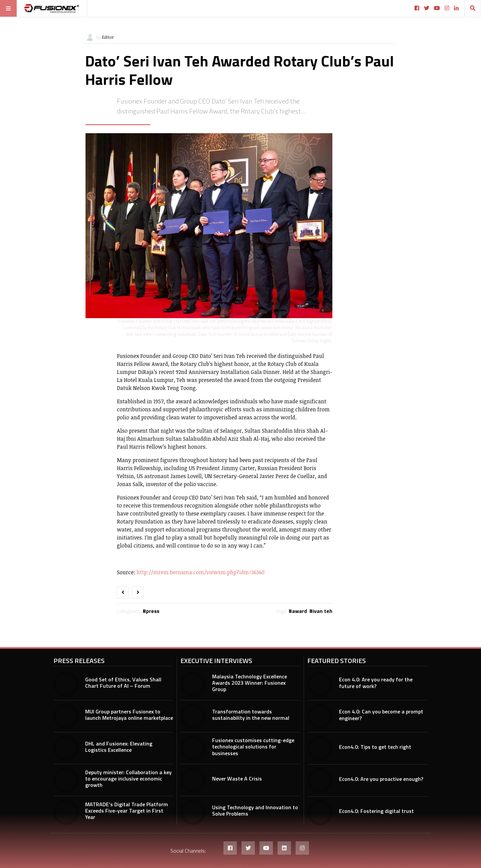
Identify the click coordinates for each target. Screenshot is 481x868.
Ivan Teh (323, 611)
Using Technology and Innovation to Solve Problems (255, 810)
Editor (108, 37)
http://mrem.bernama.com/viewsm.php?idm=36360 (201, 572)
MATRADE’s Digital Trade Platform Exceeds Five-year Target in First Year (127, 811)
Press (153, 611)
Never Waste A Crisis (237, 779)
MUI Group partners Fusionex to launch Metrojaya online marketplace (129, 715)
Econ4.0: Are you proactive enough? (381, 779)
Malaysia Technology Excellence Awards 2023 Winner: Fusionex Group (250, 683)
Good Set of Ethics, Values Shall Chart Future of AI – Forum (123, 683)
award (299, 611)
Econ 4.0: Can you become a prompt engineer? (381, 715)
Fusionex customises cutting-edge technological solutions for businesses (253, 746)
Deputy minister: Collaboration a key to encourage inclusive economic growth (128, 779)
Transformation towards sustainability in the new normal (251, 715)
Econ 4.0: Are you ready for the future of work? (376, 683)
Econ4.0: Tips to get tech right (375, 747)
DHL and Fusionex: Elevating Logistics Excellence (119, 747)
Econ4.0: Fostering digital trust (376, 811)
